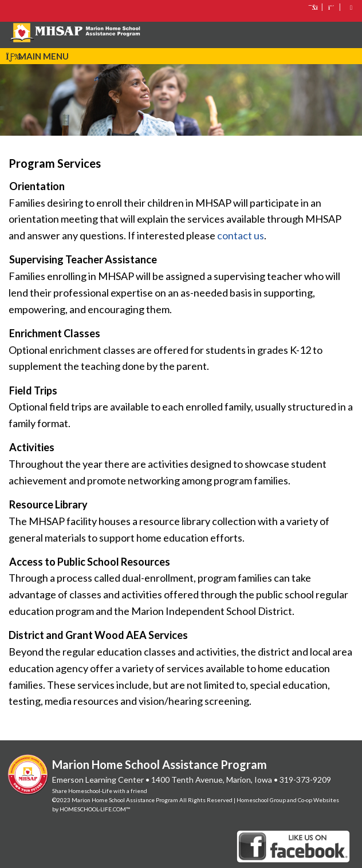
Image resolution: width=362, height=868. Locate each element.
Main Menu (37, 56)
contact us (241, 235)
